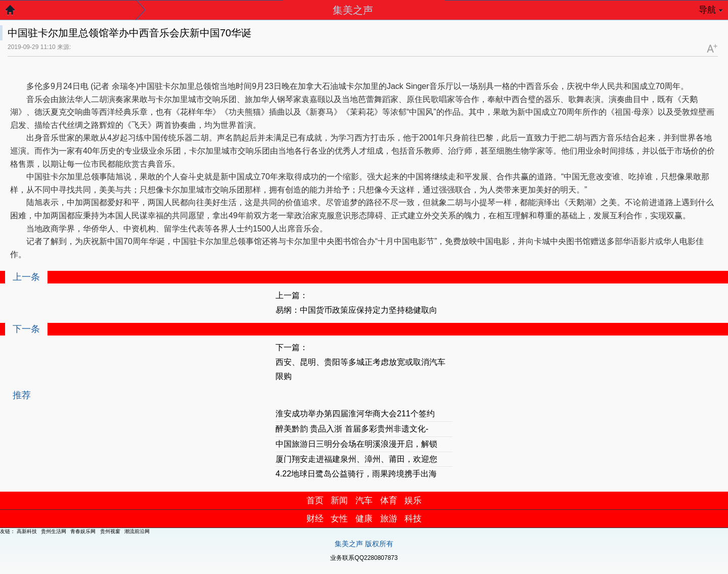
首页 (315, 500)
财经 (315, 519)
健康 (364, 519)
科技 (413, 519)
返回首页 (15, 13)
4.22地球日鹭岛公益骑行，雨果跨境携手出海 (356, 474)
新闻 (339, 500)
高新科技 (27, 531)
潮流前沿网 (137, 531)
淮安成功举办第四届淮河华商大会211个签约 (355, 414)
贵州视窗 (110, 531)
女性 (339, 519)
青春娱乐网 (83, 531)
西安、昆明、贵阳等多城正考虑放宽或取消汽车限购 (360, 369)
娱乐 (413, 500)
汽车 (364, 500)
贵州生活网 (54, 531)
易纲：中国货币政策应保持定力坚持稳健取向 (356, 310)
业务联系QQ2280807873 (364, 558)
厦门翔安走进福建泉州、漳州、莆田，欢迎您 (356, 459)
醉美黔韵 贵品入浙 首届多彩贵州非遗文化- (352, 429)
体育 (389, 500)
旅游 (389, 519)
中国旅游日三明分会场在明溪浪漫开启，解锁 (356, 444)
